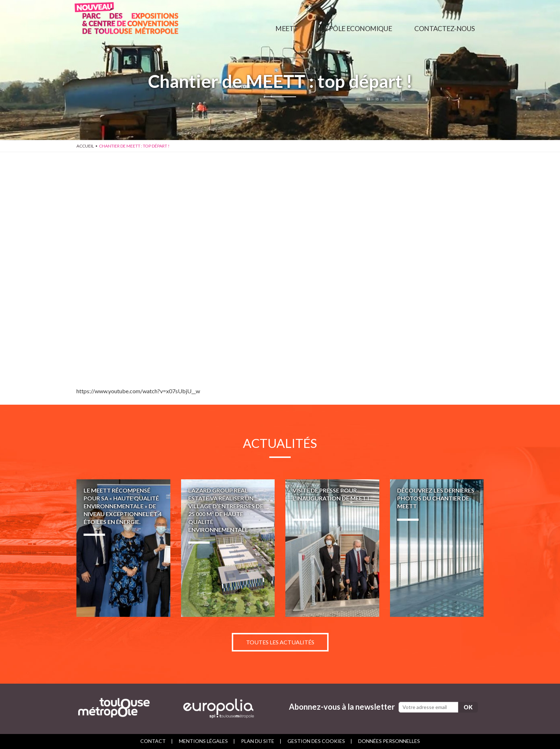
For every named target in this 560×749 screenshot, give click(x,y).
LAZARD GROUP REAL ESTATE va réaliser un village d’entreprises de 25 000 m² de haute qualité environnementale (228, 548)
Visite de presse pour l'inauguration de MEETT (332, 548)
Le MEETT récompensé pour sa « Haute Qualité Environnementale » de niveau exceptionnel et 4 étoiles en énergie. (123, 548)
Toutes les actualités (280, 642)
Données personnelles (389, 741)
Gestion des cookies (316, 741)
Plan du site (258, 741)
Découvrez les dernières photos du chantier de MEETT (437, 548)
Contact (153, 741)
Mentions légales (203, 741)
